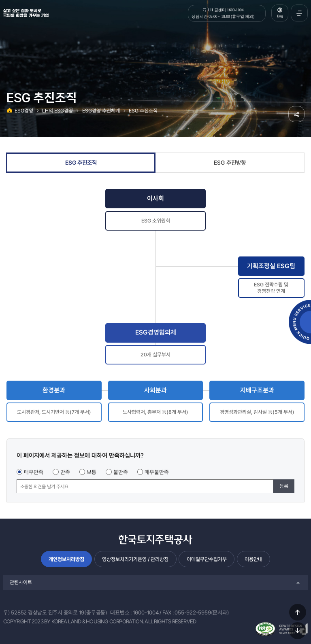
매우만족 (34, 472)
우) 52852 (15, 612)
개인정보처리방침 (66, 559)
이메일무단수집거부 (207, 559)
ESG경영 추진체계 (101, 111)
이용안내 (253, 559)
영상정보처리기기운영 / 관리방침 (135, 559)
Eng (280, 16)
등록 (284, 486)
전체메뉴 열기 (299, 13)
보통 (92, 472)
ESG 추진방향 (230, 162)
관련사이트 (21, 582)
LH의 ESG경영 (58, 111)
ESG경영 (24, 111)
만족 (65, 472)
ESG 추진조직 (143, 111)
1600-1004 (146, 612)
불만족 (121, 472)
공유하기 (296, 114)
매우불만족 (157, 472)
